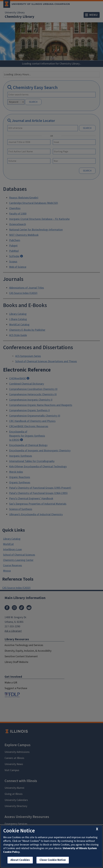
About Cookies (20, 860)
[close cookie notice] (97, 829)
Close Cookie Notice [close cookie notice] (53, 860)
